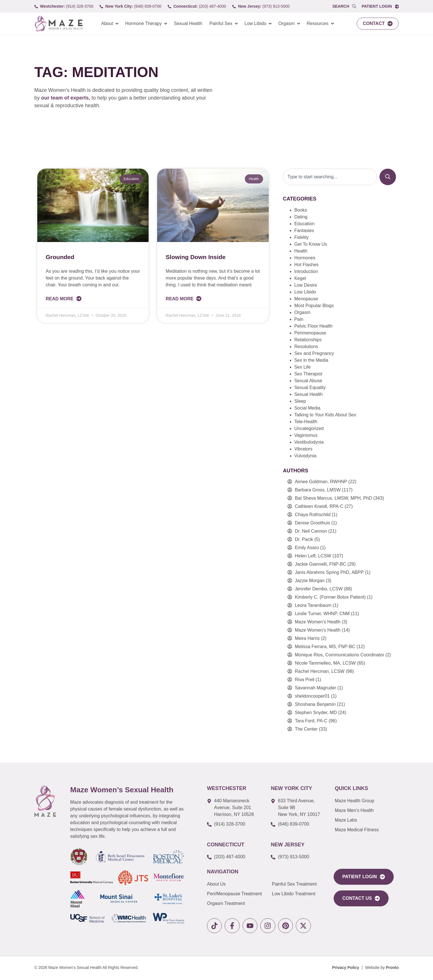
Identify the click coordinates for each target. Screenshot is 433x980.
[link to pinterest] (289, 926)
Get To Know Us (311, 244)
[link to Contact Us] (361, 898)
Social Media (307, 408)
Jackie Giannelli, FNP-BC (321, 564)
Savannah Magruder (316, 688)
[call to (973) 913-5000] (261, 6)
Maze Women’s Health (318, 630)
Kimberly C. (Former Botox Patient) (330, 597)
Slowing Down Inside (196, 257)
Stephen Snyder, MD (316, 713)
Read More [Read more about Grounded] (60, 299)
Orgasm (287, 23)
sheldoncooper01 (312, 696)
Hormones (305, 258)
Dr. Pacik (304, 539)
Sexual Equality (310, 387)
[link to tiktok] (215, 926)
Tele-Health (306, 422)
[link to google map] (235, 808)
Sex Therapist (308, 374)
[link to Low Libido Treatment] (298, 894)
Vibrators (303, 449)
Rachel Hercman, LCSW (320, 671)
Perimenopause (310, 333)
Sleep (300, 401)
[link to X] (307, 926)
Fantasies (304, 230)
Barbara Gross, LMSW (318, 490)
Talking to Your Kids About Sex (325, 415)
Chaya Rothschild (313, 515)
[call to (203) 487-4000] (197, 6)
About (107, 23)
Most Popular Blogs (314, 306)
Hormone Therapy (144, 23)
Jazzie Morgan (310, 581)
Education (304, 224)
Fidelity (302, 237)
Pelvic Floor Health (313, 326)
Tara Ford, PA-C (311, 721)
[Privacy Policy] (346, 968)
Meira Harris (307, 638)
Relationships (308, 340)
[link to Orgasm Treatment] (239, 903)
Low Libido (256, 23)
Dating (301, 217)
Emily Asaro (307, 548)
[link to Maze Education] (365, 830)
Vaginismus (306, 435)
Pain (299, 319)
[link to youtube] (252, 926)
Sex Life (303, 367)
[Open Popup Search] (344, 6)
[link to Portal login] (380, 6)
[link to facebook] (233, 926)
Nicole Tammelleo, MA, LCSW (325, 663)
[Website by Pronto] (382, 968)
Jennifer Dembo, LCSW (319, 589)
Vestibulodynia (309, 442)
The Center (306, 729)
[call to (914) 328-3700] (64, 6)
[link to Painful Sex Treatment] (298, 884)
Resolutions (306, 347)
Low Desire (306, 285)
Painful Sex (221, 23)
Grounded (60, 257)
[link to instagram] (270, 926)
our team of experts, (66, 98)
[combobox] (330, 177)
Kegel (300, 278)
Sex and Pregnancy (314, 353)
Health (301, 251)
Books (301, 210)
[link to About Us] (239, 884)
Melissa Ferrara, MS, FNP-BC (325, 647)
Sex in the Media (311, 360)
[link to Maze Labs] (365, 820)
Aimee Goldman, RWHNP (321, 482)
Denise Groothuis (313, 523)
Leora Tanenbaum (313, 605)
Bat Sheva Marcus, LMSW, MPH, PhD (334, 498)
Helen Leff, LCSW (313, 556)
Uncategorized (309, 428)
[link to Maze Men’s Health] (365, 801)
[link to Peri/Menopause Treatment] (239, 894)
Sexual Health (188, 23)
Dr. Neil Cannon (311, 531)
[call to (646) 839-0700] (131, 6)
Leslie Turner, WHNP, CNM (322, 614)
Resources (317, 23)
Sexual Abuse (308, 381)
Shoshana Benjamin (315, 704)
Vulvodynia (305, 456)
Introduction (306, 271)
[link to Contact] (378, 24)
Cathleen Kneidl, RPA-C (319, 506)
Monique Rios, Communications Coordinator (340, 655)
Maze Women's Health (318, 622)
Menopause (306, 299)
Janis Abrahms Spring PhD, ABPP (329, 572)
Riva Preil (305, 680)
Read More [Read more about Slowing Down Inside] (180, 299)
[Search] (388, 177)
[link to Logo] (59, 24)
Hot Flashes (306, 265)
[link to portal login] (364, 877)
